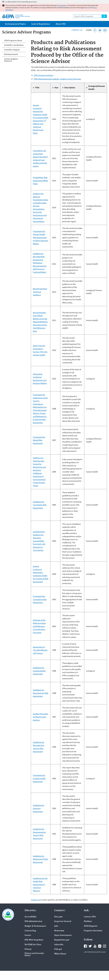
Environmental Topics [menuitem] (15, 24)
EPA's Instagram (105, 946)
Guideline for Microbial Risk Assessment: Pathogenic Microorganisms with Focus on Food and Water (40, 263)
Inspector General (63, 921)
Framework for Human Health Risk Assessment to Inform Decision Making (40, 237)
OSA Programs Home (13, 40)
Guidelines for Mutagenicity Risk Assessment (40, 859)
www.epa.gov (62, 5)
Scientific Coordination (14, 45)
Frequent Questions (93, 931)
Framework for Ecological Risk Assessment (39, 778)
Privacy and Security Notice (34, 954)
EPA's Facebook (85, 946)
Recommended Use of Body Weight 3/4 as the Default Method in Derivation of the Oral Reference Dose (40, 322)
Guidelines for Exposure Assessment (39, 808)
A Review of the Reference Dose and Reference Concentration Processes (39, 626)
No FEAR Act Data (33, 945)
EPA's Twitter (90, 946)
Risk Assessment (11, 54)
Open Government (63, 935)
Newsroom (59, 931)
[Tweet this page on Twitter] (100, 30)
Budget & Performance (35, 926)
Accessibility (31, 917)
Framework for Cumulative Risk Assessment (40, 599)
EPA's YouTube (95, 946)
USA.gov (58, 949)
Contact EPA (90, 917)
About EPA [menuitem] (61, 24)
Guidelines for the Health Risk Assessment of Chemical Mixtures (40, 884)
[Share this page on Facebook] (95, 30)
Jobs (56, 926)
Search (104, 16)
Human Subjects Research (11, 60)
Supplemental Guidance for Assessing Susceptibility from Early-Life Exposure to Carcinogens (39, 541)
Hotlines (88, 921)
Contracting (30, 931)
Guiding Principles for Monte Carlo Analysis (40, 717)
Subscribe (59, 945)
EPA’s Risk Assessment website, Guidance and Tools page (57, 79)
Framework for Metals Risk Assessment (39, 440)
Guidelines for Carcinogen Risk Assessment (40, 505)
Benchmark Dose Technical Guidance (40, 292)
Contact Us (77, 30)
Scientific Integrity (12, 50)
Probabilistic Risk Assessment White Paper (40, 181)
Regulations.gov (62, 940)
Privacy (28, 949)
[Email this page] (105, 30)
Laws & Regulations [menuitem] (41, 24)
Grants (28, 935)
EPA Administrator (33, 921)
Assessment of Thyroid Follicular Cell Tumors (40, 650)
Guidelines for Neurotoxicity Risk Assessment (41, 693)
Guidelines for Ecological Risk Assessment (39, 671)
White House (60, 954)
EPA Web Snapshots (34, 940)
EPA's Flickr (100, 946)
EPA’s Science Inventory (44, 75)
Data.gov (58, 917)
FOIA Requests (91, 926)
